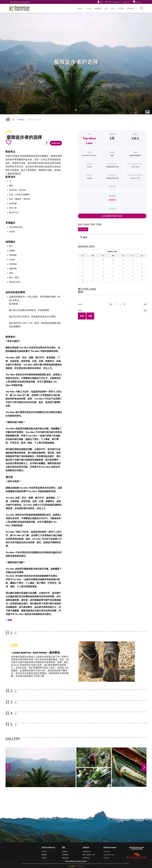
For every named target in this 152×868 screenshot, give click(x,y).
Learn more (80, 866)
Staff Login (106, 833)
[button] (112, 2)
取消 (82, 290)
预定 (90, 290)
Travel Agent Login (109, 829)
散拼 (85, 212)
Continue (72, 866)
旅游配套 (21, 94)
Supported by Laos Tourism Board (19, 2)
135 (134, 113)
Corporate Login (108, 836)
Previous (8, 742)
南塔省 (112, 174)
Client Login (107, 826)
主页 (13, 94)
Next (144, 742)
